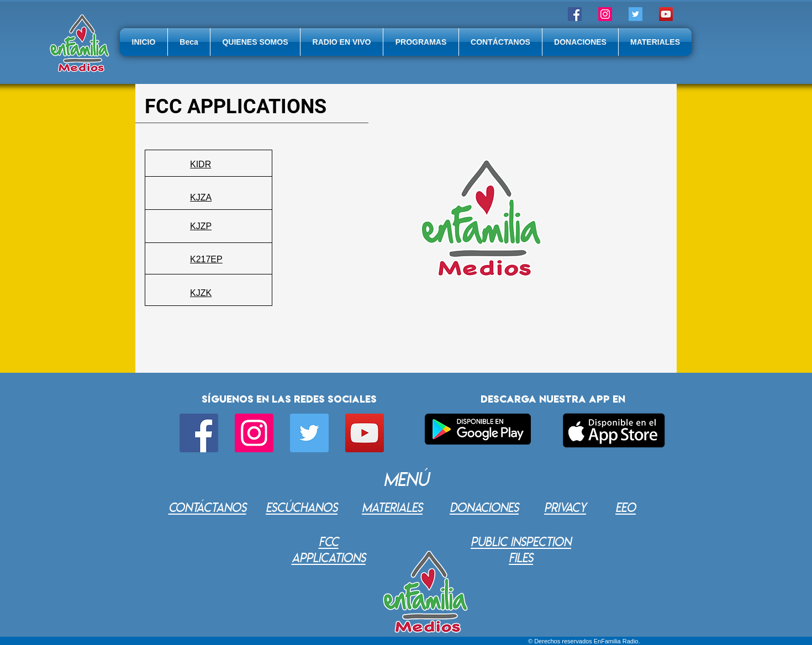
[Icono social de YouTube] (666, 14)
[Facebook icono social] (575, 14)
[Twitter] (636, 14)
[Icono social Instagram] (605, 14)
